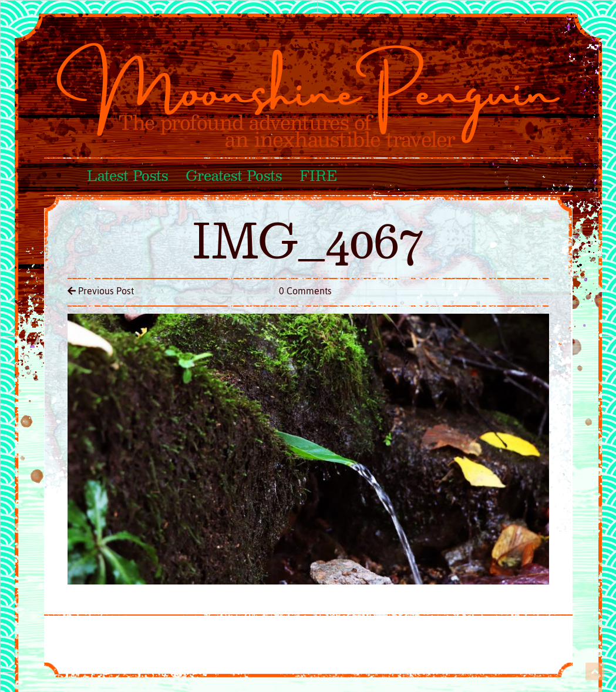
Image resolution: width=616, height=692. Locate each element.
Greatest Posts (234, 177)
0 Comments (305, 291)
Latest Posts (127, 177)
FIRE (318, 177)
